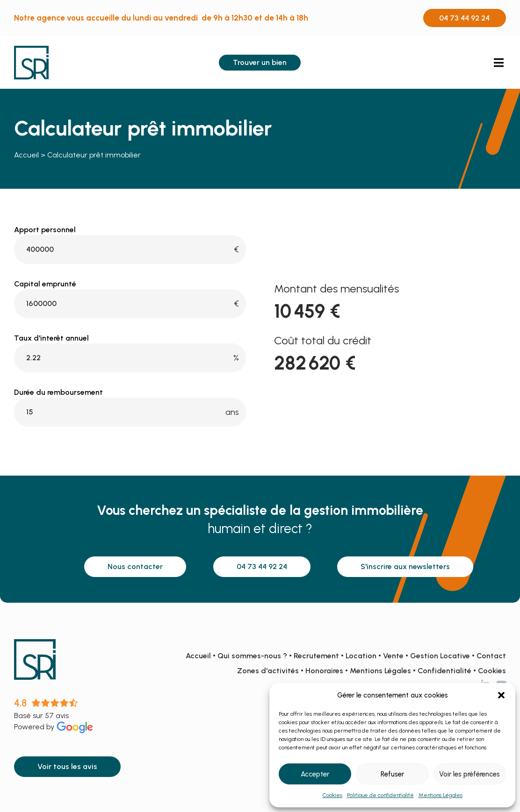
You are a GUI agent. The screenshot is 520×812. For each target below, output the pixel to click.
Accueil (26, 155)
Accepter (315, 774)
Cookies (332, 795)
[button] (501, 695)
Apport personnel (45, 230)
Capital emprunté (45, 284)
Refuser (392, 774)
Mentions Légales (441, 795)
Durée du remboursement (58, 392)
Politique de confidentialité (380, 795)
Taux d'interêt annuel (51, 338)
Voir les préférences (469, 774)
